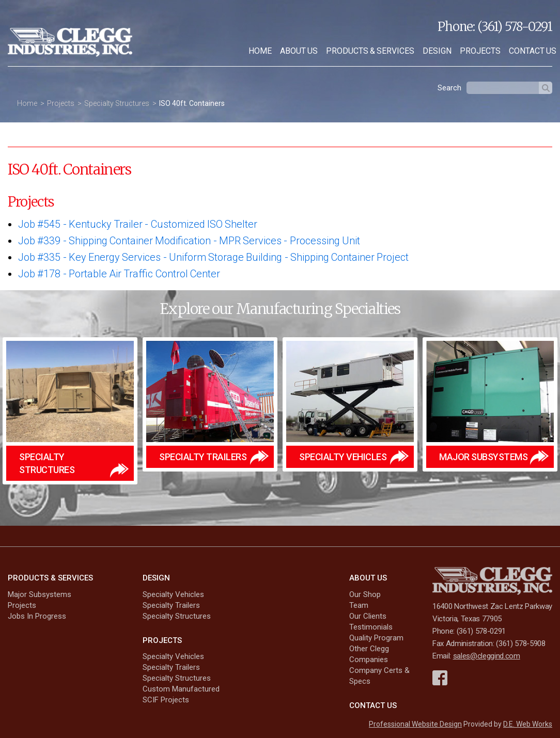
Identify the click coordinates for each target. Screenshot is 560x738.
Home (260, 51)
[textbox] (503, 88)
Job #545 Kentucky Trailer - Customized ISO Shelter (138, 224)
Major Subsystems (40, 594)
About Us (299, 51)
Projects (480, 51)
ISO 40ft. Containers (192, 103)
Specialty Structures (117, 103)
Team (359, 605)
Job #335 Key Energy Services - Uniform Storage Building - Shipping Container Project (213, 257)
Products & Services (370, 51)
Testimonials (371, 627)
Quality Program (376, 638)
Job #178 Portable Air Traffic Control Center (119, 274)
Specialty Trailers (171, 605)
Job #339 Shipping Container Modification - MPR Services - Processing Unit (189, 241)
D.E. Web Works (528, 724)
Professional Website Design (415, 724)
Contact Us (373, 705)
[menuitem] (260, 51)
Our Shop (365, 594)
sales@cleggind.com (487, 656)
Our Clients (368, 616)
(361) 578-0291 (515, 27)
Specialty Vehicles (173, 594)
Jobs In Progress (37, 616)
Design (437, 51)
